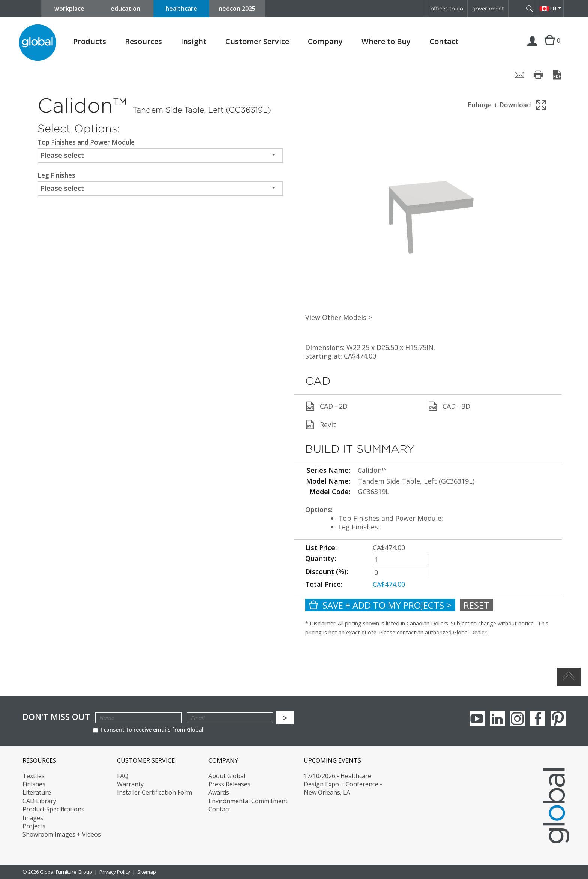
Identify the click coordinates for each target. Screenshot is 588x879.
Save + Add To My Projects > (380, 605)
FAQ (123, 776)
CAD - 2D (326, 406)
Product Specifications (53, 809)
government (488, 9)
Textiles (34, 776)
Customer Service (257, 42)
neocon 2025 (237, 9)
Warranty (130, 784)
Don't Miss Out (56, 717)
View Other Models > (339, 317)
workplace (69, 9)
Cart (550, 48)
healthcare (181, 9)
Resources (143, 42)
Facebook (538, 718)
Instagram (517, 718)
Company (325, 42)
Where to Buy (386, 42)
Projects (34, 826)
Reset (476, 605)
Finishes (34, 784)
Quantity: (321, 558)
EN (553, 9)
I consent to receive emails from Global (148, 730)
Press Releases (229, 784)
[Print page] (538, 75)
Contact (444, 41)
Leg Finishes (56, 175)
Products (90, 42)
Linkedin (497, 718)
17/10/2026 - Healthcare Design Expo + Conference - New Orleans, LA (343, 784)
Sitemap (147, 872)
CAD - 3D (449, 406)
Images (33, 818)
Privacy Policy (115, 872)
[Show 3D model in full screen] (508, 105)
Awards (219, 792)
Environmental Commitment (248, 801)
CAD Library (39, 801)
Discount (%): (327, 571)
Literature (37, 792)
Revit (321, 424)
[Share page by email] (519, 75)
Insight (194, 41)
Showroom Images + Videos (62, 834)
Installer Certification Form (154, 792)
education (125, 9)
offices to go (447, 9)
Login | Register (532, 48)
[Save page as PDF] (557, 75)
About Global (227, 776)
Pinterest (558, 718)
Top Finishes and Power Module (86, 142)
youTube (477, 718)
